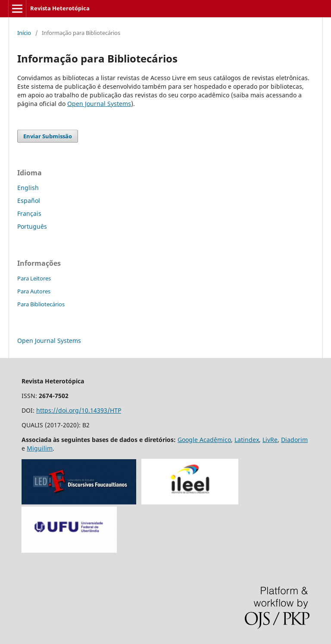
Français (29, 213)
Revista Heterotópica (60, 8)
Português (32, 226)
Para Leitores (34, 278)
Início (24, 33)
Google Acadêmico (204, 440)
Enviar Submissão (48, 136)
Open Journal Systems (99, 104)
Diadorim (294, 440)
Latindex (247, 440)
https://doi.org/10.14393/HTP (79, 410)
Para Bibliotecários (41, 304)
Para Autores (34, 291)
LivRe (270, 440)
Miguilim (40, 448)
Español (29, 201)
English (28, 188)
